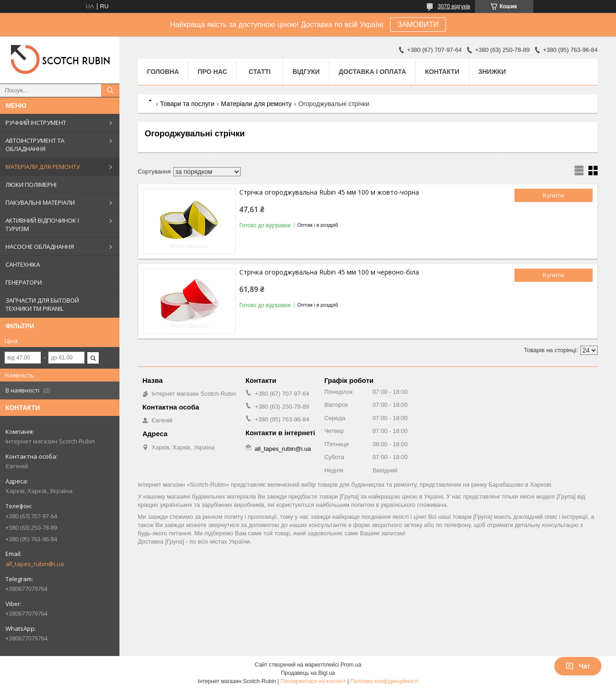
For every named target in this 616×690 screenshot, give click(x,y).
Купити (554, 195)
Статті (260, 72)
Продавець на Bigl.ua (308, 673)
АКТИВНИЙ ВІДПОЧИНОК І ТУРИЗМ (42, 224)
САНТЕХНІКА (23, 264)
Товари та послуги (187, 104)
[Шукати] (110, 90)
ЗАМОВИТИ (418, 25)
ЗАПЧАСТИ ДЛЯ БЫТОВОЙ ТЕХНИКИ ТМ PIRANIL (42, 304)
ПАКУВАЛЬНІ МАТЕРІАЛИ (40, 202)
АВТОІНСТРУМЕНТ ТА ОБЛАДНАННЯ (35, 145)
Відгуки (306, 72)
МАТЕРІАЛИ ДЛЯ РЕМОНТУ (43, 167)
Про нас (212, 72)
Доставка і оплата (372, 72)
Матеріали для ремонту (256, 104)
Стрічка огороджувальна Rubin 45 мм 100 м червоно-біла (329, 272)
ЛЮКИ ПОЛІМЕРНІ (31, 185)
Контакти (442, 72)
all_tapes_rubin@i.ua (35, 564)
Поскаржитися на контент (313, 681)
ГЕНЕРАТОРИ (24, 282)
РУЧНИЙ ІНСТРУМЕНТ (36, 123)
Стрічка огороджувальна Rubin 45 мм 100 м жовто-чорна (329, 192)
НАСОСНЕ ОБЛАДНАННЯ (40, 247)
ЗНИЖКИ (492, 72)
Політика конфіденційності (384, 681)
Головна (163, 72)
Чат (578, 666)
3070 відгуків (454, 6)
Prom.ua (351, 665)
